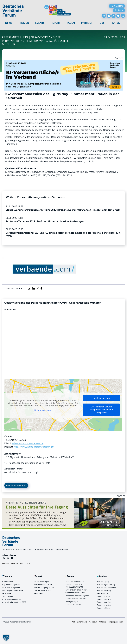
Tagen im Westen (104, 599)
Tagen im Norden (104, 605)
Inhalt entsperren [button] (101, 398)
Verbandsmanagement (11, 587)
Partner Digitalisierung (106, 584)
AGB (74, 622)
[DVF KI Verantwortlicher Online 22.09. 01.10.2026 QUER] (63, 61)
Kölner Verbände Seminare (76, 599)
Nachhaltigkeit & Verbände (12, 590)
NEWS (9, 23)
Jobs (102, 23)
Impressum (93, 622)
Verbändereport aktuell (43, 584)
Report (56, 23)
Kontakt (6, 564)
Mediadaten (17, 564)
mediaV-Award (39, 593)
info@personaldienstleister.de (28, 443)
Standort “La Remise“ (74, 604)
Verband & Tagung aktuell (44, 587)
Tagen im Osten (103, 596)
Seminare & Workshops (75, 581)
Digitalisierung (8, 596)
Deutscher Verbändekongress (77, 596)
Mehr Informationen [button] (44, 410)
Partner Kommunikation (106, 587)
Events (40, 23)
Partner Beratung (104, 590)
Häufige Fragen (72, 602)
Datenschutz (82, 622)
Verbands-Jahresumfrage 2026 (14, 602)
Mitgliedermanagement (11, 584)
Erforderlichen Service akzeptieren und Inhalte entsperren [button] (101, 410)
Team (121, 622)
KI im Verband (7, 581)
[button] (6, 638)
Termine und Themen (42, 590)
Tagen (71, 23)
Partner (87, 23)
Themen (24, 23)
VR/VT (28, 564)
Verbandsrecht (8, 593)
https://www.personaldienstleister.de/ (34, 447)
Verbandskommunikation (12, 599)
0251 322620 (20, 440)
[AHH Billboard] (63, 499)
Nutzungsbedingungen (108, 622)
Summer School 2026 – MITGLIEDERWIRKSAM (74, 586)
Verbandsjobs (103, 593)
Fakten (115, 23)
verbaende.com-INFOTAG (75, 593)
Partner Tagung (103, 581)
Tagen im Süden (104, 608)
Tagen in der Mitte (104, 602)
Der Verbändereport (42, 581)
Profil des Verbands (16, 485)
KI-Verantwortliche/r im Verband (78, 590)
